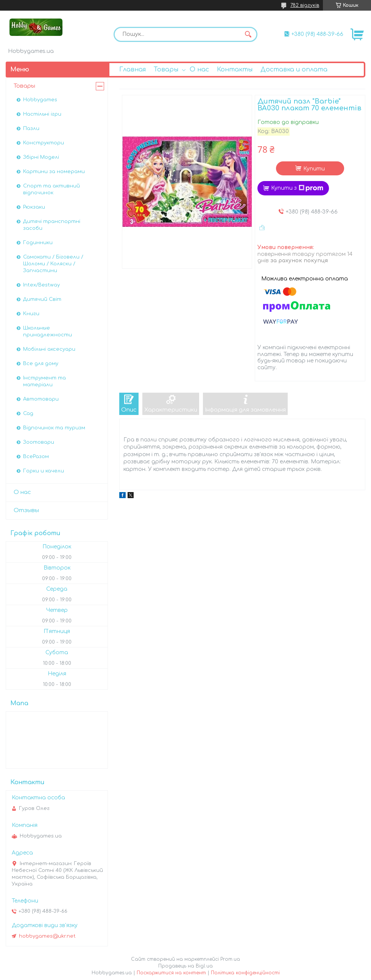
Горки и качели (44, 471)
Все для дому (41, 364)
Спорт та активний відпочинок (51, 189)
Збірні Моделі (41, 157)
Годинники (38, 243)
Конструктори (44, 143)
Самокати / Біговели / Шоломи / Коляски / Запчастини (53, 264)
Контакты (235, 70)
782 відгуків (305, 5)
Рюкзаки (34, 207)
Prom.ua (230, 959)
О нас (199, 70)
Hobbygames (40, 100)
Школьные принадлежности (48, 331)
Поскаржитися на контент (171, 973)
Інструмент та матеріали (44, 381)
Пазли (31, 128)
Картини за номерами (54, 172)
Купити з (297, 188)
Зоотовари (39, 442)
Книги (31, 314)
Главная (132, 70)
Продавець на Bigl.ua (185, 966)
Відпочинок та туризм (54, 428)
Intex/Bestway (41, 285)
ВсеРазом (36, 457)
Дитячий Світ (42, 299)
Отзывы (26, 510)
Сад (28, 413)
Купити (314, 169)
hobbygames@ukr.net (47, 936)
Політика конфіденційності (245, 973)
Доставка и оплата (294, 70)
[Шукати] (248, 34)
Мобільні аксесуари (49, 349)
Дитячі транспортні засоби (52, 225)
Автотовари (41, 399)
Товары (166, 70)
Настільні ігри (42, 114)
